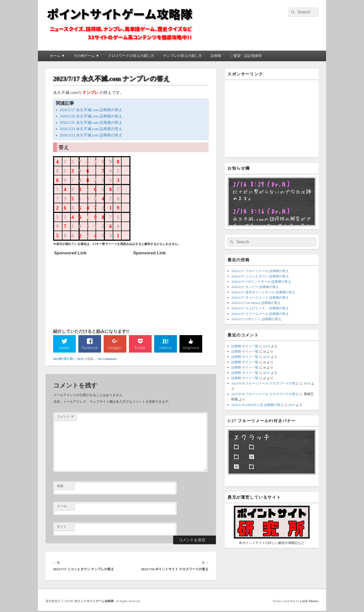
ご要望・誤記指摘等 (246, 56)
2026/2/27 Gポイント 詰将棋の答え (256, 319)
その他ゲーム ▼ (86, 56)
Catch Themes (309, 602)
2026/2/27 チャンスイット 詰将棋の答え (260, 298)
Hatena (166, 348)
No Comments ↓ (108, 359)
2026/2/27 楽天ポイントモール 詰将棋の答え (263, 292)
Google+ (115, 348)
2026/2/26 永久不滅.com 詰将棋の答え (91, 116)
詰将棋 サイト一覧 (245, 346)
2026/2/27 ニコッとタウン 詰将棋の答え (260, 276)
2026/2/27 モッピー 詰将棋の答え (255, 287)
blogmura (191, 348)
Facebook (90, 348)
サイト (62, 527)
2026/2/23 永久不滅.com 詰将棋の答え (91, 135)
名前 (60, 486)
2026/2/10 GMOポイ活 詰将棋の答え (257, 405)
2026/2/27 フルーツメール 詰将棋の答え (260, 271)
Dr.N (81, 359)
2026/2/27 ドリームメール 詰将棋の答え (260, 314)
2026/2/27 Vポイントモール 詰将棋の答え (261, 282)
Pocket (140, 348)
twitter (64, 348)
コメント (65, 417)
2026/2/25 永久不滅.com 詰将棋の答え (91, 123)
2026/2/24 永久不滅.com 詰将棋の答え (91, 129)
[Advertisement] (92, 290)
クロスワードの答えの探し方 (131, 56)
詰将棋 (216, 56)
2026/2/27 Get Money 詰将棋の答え (256, 303)
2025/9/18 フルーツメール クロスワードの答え (265, 383)
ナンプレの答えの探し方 (183, 56)
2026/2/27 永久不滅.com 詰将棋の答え (91, 110)
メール (62, 507)
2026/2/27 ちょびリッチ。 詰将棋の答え (260, 308)
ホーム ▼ (57, 56)
